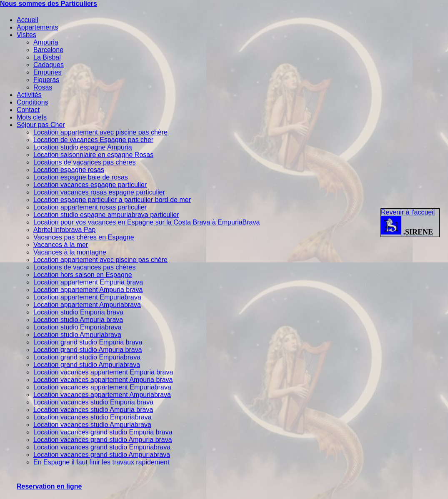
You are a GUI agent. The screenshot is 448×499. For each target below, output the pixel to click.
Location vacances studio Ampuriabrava (92, 425)
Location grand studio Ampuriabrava (87, 365)
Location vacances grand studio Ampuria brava (103, 440)
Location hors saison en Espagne (83, 275)
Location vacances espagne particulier (90, 185)
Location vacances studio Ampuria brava (93, 410)
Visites (26, 35)
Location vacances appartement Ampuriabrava (102, 395)
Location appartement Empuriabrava (87, 297)
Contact (28, 110)
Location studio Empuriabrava (78, 327)
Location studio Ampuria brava (78, 320)
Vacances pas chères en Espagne (84, 237)
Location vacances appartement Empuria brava (103, 372)
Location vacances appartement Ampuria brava (103, 380)
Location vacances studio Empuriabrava (93, 417)
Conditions (33, 102)
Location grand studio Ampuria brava (88, 350)
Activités (29, 95)
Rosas (43, 87)
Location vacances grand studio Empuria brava (103, 432)
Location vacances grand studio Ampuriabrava (102, 455)
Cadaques (49, 65)
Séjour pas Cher (41, 125)
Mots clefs (32, 117)
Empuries (48, 72)
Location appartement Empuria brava (88, 282)
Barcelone (48, 50)
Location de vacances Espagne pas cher (93, 140)
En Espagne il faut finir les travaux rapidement (101, 462)
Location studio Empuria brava (78, 312)
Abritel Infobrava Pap (64, 230)
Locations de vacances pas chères (84, 162)
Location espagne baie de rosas (81, 177)
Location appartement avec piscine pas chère (100, 132)
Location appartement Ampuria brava (88, 290)
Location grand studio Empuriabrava (87, 357)
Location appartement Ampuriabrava (87, 305)
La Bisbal (47, 57)
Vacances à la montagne (70, 252)
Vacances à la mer (61, 245)
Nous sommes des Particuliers (49, 4)
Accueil (28, 20)
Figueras (46, 80)
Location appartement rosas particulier (90, 207)
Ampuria (46, 42)
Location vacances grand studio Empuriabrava (102, 447)
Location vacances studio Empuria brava (93, 402)
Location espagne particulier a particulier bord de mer (112, 200)
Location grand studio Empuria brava (88, 342)
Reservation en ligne (49, 486)
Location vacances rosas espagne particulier (99, 192)
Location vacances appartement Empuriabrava (102, 387)
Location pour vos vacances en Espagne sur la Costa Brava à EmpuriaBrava (146, 222)
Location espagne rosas (69, 170)
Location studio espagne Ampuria (83, 147)
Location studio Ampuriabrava (77, 335)
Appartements (38, 27)
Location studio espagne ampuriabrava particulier (106, 215)
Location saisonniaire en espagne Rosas (93, 155)
